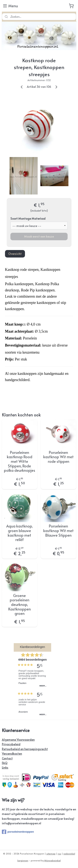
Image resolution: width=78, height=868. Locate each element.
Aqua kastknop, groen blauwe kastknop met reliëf (19, 533)
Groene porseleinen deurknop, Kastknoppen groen (20, 604)
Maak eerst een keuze (39, 237)
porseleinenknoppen (18, 832)
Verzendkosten (12, 753)
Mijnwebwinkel (53, 860)
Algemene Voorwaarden (18, 740)
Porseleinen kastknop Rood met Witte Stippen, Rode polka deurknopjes (20, 461)
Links (5, 767)
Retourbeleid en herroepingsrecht (25, 749)
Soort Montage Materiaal (28, 219)
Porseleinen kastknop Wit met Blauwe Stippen (58, 531)
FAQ (5, 763)
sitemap (51, 854)
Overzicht (15, 254)
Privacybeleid (11, 744)
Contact (7, 758)
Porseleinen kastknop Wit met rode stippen (58, 457)
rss (59, 854)
